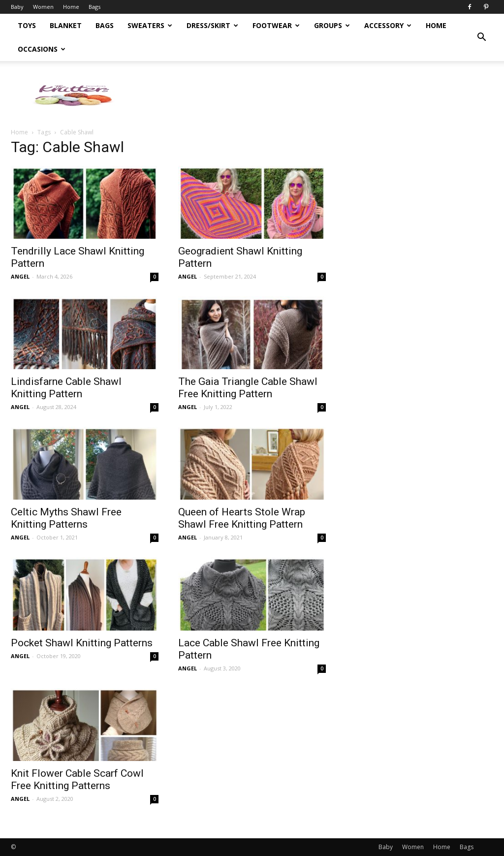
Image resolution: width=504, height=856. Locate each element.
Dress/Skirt (212, 25)
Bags (94, 7)
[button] (481, 37)
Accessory (388, 25)
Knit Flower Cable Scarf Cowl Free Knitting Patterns (77, 779)
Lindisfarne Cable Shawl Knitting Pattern (66, 388)
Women (43, 7)
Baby (17, 7)
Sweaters (150, 25)
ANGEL (20, 276)
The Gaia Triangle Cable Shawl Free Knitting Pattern (248, 388)
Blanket (66, 25)
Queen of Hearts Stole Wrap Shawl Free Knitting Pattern (242, 518)
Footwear (276, 25)
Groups (332, 25)
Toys (27, 25)
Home (71, 7)
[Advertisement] (314, 95)
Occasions (42, 49)
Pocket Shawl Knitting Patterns (82, 643)
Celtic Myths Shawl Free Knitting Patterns (66, 518)
